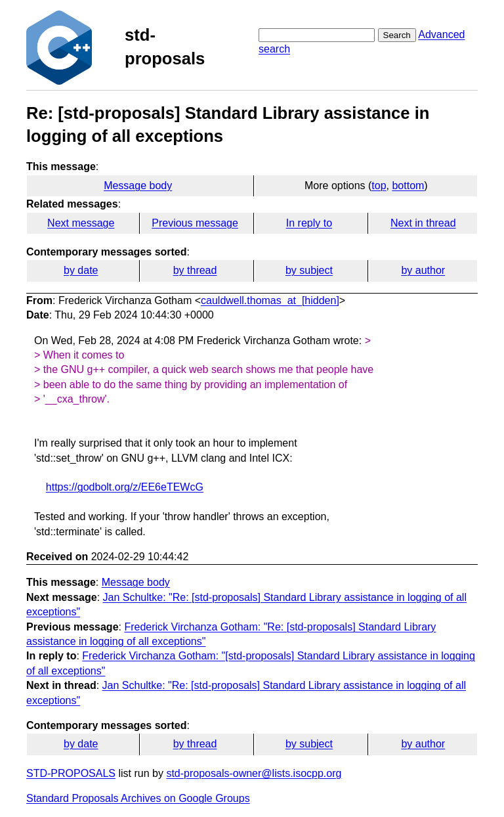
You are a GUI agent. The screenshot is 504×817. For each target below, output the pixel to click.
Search (397, 35)
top (379, 186)
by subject (309, 270)
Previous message (195, 223)
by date (81, 270)
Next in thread (423, 223)
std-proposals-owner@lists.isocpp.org (254, 773)
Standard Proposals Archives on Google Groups (138, 798)
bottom (408, 186)
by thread (195, 270)
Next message (81, 223)
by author (423, 270)
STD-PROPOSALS (71, 773)
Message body (138, 186)
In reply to (309, 223)
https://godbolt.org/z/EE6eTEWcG (125, 487)
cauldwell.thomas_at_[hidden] (270, 300)
